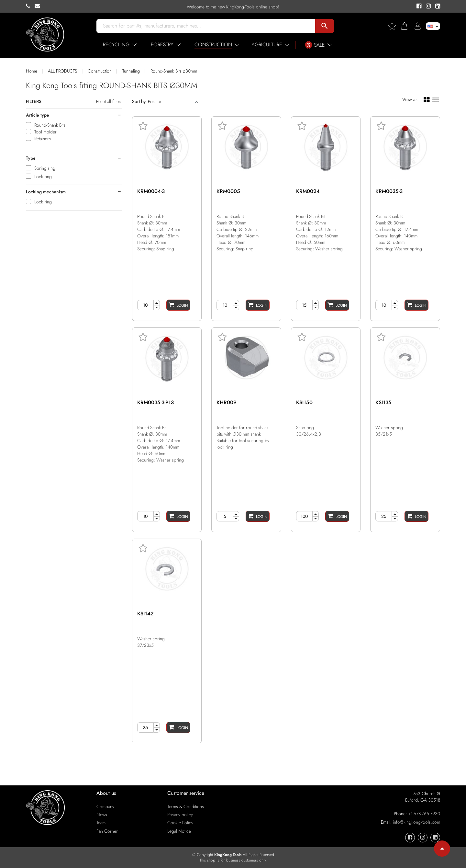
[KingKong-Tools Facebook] (418, 6)
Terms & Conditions (186, 806)
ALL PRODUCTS (62, 71)
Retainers (43, 139)
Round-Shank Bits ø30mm (174, 71)
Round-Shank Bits (50, 125)
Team (101, 823)
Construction (100, 71)
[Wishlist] (394, 26)
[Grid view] (427, 99)
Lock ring (43, 177)
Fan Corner (107, 831)
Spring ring (45, 168)
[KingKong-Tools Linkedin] (436, 6)
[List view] (436, 99)
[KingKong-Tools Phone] (30, 6)
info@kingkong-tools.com (416, 822)
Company (105, 806)
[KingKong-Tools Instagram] (427, 6)
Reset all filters (109, 101)
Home (32, 71)
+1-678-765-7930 (424, 814)
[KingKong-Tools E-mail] (39, 6)
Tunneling (131, 71)
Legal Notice (179, 831)
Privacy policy (180, 815)
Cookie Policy (180, 823)
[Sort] (171, 101)
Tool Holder (45, 132)
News (102, 815)
